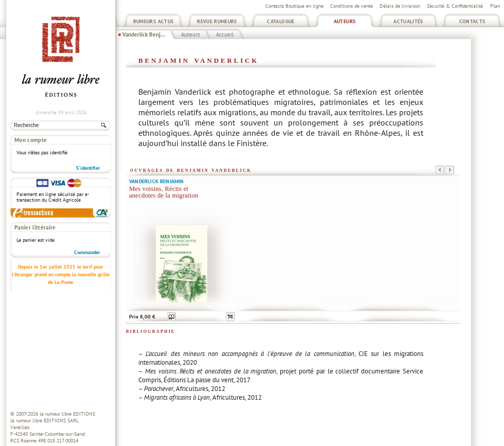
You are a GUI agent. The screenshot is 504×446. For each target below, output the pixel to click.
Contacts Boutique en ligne (294, 6)
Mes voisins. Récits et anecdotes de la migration (164, 192)
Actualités (408, 21)
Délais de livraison (400, 6)
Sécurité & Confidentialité (455, 6)
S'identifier (88, 168)
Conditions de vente (352, 6)
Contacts (472, 21)
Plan (495, 6)
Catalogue (281, 21)
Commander (87, 252)
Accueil (225, 34)
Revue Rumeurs (217, 21)
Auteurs (345, 21)
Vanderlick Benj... (144, 34)
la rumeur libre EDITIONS (67, 414)
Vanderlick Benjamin (157, 181)
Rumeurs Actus (154, 21)
